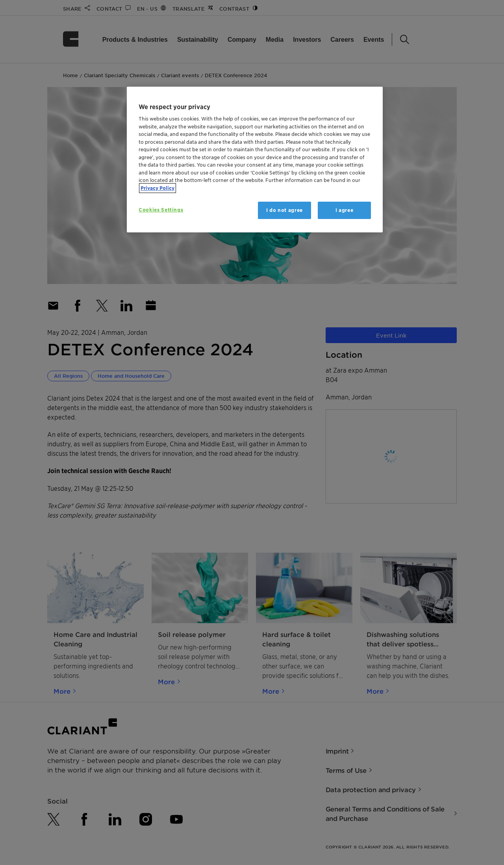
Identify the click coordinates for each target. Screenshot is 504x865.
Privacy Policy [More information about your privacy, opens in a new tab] (157, 188)
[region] (255, 160)
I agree (345, 210)
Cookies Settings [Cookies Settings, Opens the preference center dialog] (161, 210)
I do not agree (284, 210)
